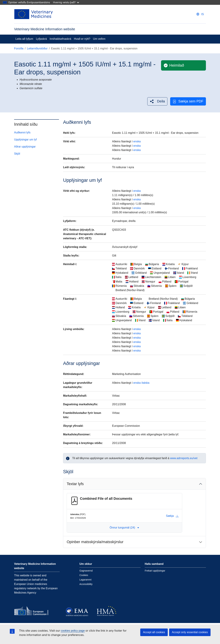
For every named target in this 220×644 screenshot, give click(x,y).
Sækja (172, 516)
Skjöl (17, 154)
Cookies (84, 575)
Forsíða (19, 48)
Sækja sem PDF (188, 101)
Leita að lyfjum (24, 39)
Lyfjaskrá (41, 39)
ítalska (145, 383)
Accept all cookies (154, 632)
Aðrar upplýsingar (25, 147)
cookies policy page (73, 631)
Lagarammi (85, 580)
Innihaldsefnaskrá (60, 39)
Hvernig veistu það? (66, 2)
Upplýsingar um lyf (25, 140)
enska (137, 141)
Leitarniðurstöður (37, 48)
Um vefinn (99, 39)
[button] (157, 101)
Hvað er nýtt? (82, 39)
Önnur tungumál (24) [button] (124, 528)
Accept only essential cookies (190, 632)
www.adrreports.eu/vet (184, 458)
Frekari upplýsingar (155, 571)
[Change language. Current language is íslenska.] (200, 14)
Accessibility (86, 584)
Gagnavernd (86, 571)
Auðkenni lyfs (22, 132)
